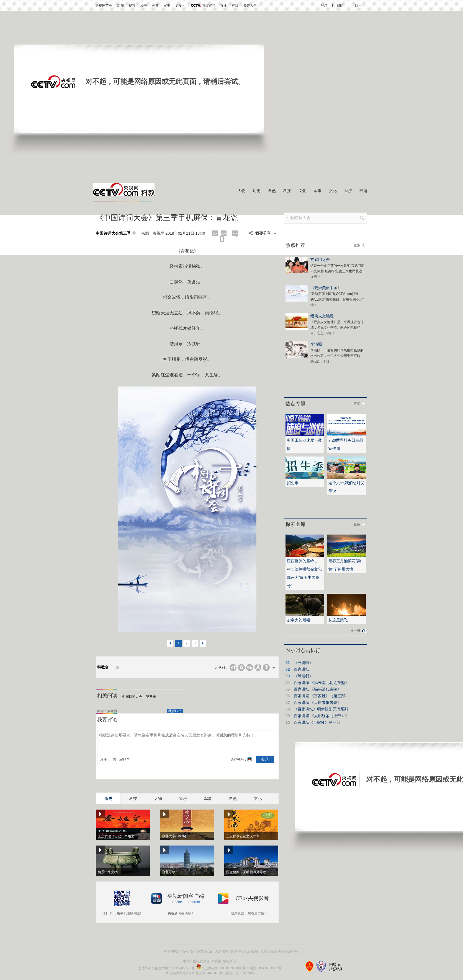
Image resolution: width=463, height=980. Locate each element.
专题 (363, 191)
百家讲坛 (302, 669)
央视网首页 (104, 6)
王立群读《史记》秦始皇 (116, 836)
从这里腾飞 (338, 620)
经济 (144, 6)
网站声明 (238, 952)
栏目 (235, 6)
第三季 (151, 697)
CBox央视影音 (252, 898)
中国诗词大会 (132, 697)
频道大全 (250, 6)
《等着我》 (303, 676)
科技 (287, 191)
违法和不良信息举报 (153, 968)
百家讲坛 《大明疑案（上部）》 (321, 716)
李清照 (316, 344)
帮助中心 (293, 952)
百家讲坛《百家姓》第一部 (317, 722)
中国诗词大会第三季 (113, 233)
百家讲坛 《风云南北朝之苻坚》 (321, 683)
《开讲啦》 (303, 663)
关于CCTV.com (201, 952)
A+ (224, 233)
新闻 (120, 6)
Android (194, 902)
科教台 (103, 667)
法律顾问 (254, 952)
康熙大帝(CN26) (174, 836)
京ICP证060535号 (182, 968)
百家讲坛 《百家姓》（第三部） (321, 696)
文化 (302, 191)
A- (215, 233)
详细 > (315, 277)
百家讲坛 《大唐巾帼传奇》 (318, 702)
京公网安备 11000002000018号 (221, 968)
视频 (132, 6)
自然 (272, 191)
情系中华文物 (108, 872)
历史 (257, 191)
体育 (155, 6)
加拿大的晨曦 (299, 620)
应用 (358, 6)
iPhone (177, 902)
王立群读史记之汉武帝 (243, 836)
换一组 (355, 631)
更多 (179, 6)
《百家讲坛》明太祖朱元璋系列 (321, 709)
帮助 (340, 6)
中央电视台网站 (176, 952)
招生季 (293, 483)
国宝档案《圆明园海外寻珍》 (248, 872)
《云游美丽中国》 (326, 288)
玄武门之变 (320, 259)
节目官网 (209, 6)
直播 (223, 6)
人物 (241, 191)
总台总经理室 (273, 952)
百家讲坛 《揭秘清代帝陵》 (318, 689)
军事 (167, 6)
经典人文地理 (322, 316)
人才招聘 (222, 952)
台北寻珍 (169, 872)
